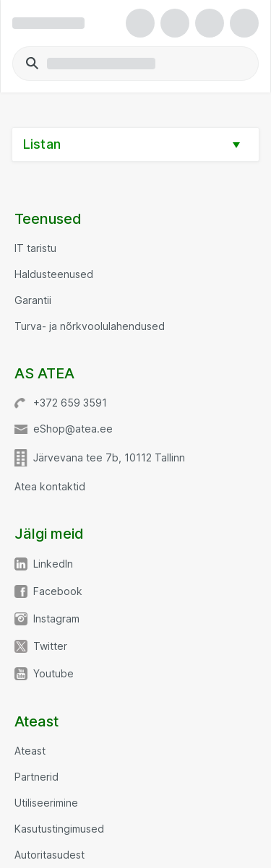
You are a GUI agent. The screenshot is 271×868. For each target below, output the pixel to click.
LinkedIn (53, 564)
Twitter (50, 646)
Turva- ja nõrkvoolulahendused (90, 326)
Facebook (58, 591)
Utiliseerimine (46, 803)
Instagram (56, 619)
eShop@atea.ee (73, 429)
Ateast (30, 751)
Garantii (33, 300)
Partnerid (36, 777)
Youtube (53, 674)
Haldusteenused (54, 274)
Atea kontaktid (50, 487)
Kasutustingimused (59, 829)
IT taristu (35, 248)
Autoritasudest (50, 855)
